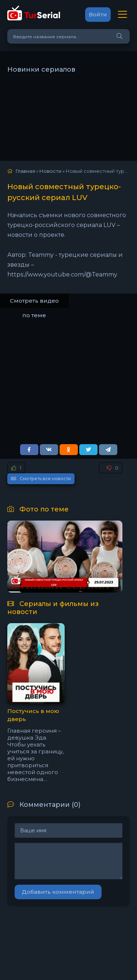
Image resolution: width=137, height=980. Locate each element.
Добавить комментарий (58, 892)
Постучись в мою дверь (33, 715)
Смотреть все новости (41, 479)
